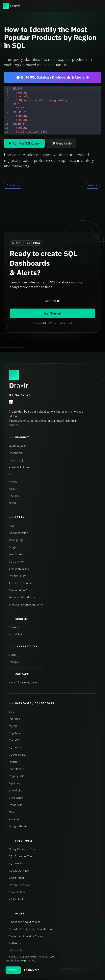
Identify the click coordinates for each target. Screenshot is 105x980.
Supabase (15, 733)
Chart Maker (17, 878)
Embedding (16, 460)
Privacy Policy (17, 576)
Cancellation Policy (21, 590)
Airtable (14, 819)
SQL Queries (17, 561)
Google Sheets (18, 826)
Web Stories (16, 554)
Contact (14, 627)
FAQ (11, 526)
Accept (13, 970)
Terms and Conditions (22, 597)
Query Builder (17, 446)
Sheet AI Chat (18, 892)
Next (93, 185)
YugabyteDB (17, 776)
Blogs (13, 547)
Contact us (53, 301)
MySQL (13, 726)
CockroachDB (17, 755)
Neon (12, 812)
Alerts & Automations (22, 467)
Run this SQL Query (24, 143)
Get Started (53, 313)
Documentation (18, 533)
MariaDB (14, 740)
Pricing (13, 482)
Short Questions (19, 569)
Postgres (14, 719)
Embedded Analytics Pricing (26, 936)
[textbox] (56, 110)
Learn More (32, 970)
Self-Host (15, 943)
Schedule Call (18, 634)
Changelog (16, 540)
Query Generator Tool (22, 849)
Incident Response (21, 583)
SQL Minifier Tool (19, 863)
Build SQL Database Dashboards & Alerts (53, 77)
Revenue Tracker (19, 885)
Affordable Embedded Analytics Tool (32, 929)
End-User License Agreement (27, 605)
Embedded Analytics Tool (25, 922)
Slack (12, 655)
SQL (11, 712)
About (13, 489)
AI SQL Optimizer (19, 871)
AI (10, 474)
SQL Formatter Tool (21, 856)
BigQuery (15, 783)
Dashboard (16, 453)
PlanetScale (16, 769)
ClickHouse (16, 798)
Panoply (14, 662)
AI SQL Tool (16, 899)
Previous (13, 185)
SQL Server (16, 747)
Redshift (14, 762)
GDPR (13, 503)
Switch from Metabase (23, 682)
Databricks (16, 805)
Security (14, 496)
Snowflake (16, 790)
